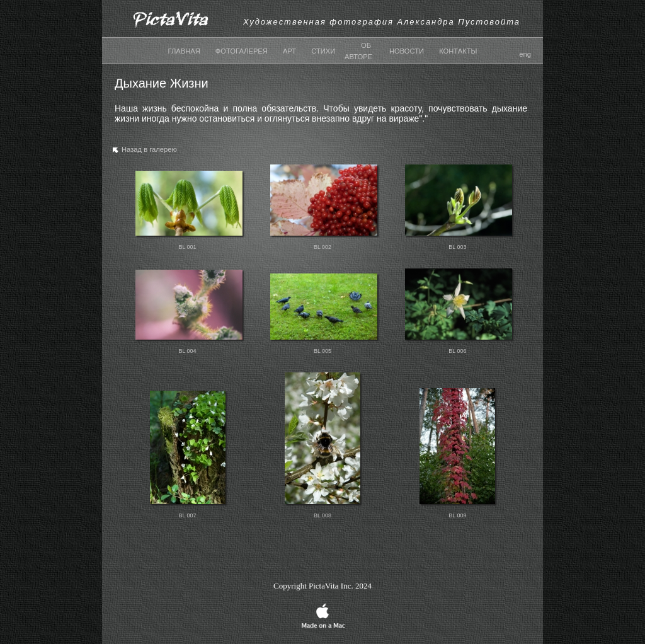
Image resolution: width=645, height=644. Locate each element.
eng (525, 54)
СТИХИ (323, 51)
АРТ (289, 51)
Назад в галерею (143, 152)
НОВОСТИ (407, 51)
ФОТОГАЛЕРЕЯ (242, 51)
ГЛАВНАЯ (184, 51)
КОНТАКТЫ (458, 51)
